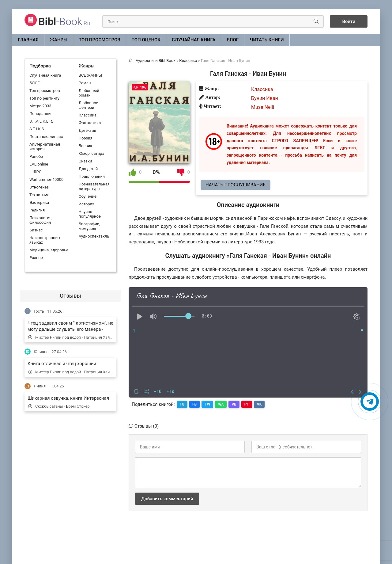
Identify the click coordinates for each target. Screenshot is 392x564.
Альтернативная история (45, 147)
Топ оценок (146, 40)
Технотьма (39, 195)
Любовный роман (89, 93)
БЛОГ (233, 40)
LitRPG (35, 172)
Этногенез (39, 187)
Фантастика (90, 123)
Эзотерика (39, 202)
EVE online (39, 164)
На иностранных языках (45, 240)
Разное (36, 258)
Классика (88, 115)
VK (259, 404)
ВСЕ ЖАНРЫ (90, 75)
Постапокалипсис (46, 137)
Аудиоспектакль (94, 236)
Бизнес (36, 230)
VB (234, 404)
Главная (28, 40)
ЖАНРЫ (59, 40)
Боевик (85, 146)
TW (207, 404)
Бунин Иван (265, 98)
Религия (37, 210)
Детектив (87, 130)
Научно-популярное (90, 214)
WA (221, 404)
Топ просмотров (100, 40)
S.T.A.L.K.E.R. (41, 121)
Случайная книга (194, 40)
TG (182, 404)
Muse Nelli (263, 107)
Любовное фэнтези (89, 105)
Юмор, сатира (92, 153)
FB (194, 404)
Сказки (85, 161)
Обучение (88, 196)
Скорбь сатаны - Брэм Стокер (59, 406)
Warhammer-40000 (46, 179)
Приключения (92, 176)
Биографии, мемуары (89, 226)
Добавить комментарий (167, 499)
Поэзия (86, 138)
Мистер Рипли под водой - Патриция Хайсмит (71, 337)
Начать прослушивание (236, 185)
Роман (85, 83)
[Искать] (316, 21)
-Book (64, 21)
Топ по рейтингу (44, 98)
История (87, 204)
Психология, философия (41, 220)
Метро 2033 (40, 106)
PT (247, 404)
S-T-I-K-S (37, 129)
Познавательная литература (94, 186)
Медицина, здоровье (49, 250)
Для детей (88, 169)
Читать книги (267, 40)
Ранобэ (36, 156)
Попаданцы (40, 114)
